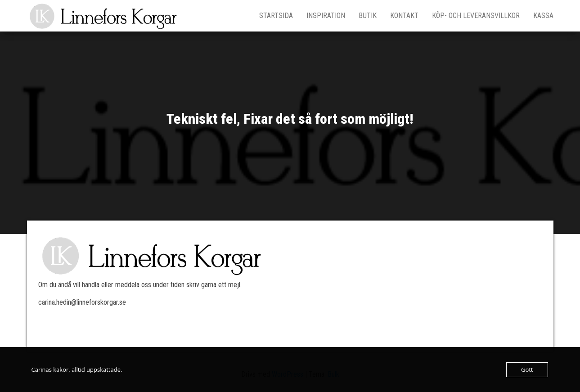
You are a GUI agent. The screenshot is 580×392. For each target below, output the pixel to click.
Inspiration (326, 16)
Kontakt (404, 16)
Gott (527, 369)
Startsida (276, 16)
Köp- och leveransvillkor (476, 16)
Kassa (543, 16)
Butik (368, 16)
